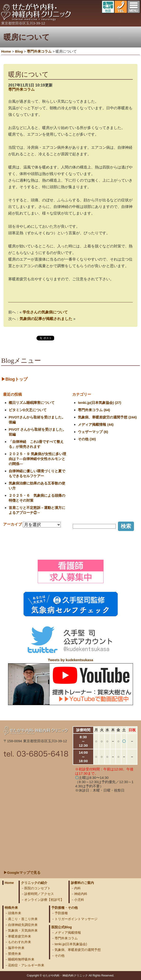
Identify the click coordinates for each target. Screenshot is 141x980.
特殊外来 (11, 908)
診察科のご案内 (82, 883)
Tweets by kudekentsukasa (70, 660)
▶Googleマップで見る (22, 873)
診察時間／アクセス (39, 894)
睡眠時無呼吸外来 (21, 959)
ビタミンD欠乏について (28, 410)
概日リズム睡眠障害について (32, 403)
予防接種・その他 (64, 908)
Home (6, 51)
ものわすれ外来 (20, 942)
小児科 (79, 900)
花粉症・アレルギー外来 (26, 965)
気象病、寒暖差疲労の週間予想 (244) (107, 417)
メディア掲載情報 (68, 933)
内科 (77, 888)
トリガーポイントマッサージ (76, 919)
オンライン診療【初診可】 (44, 900)
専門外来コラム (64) (94, 410)
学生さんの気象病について (45, 312)
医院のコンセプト (37, 888)
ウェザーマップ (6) (93, 432)
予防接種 (61, 913)
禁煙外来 (15, 954)
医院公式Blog (62, 927)
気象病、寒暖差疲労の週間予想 (78, 950)
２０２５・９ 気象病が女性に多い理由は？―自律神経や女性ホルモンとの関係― (37, 459)
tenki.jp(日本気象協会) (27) (99, 403)
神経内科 (81, 894)
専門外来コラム (21, 89)
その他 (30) (87, 439)
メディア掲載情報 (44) (96, 424)
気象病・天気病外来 (23, 930)
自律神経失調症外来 (23, 925)
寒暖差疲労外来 (20, 936)
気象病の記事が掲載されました (46, 319)
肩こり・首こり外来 (23, 919)
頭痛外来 (15, 913)
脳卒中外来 (16, 948)
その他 (60, 956)
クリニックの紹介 (34, 883)
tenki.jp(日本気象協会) (71, 944)
